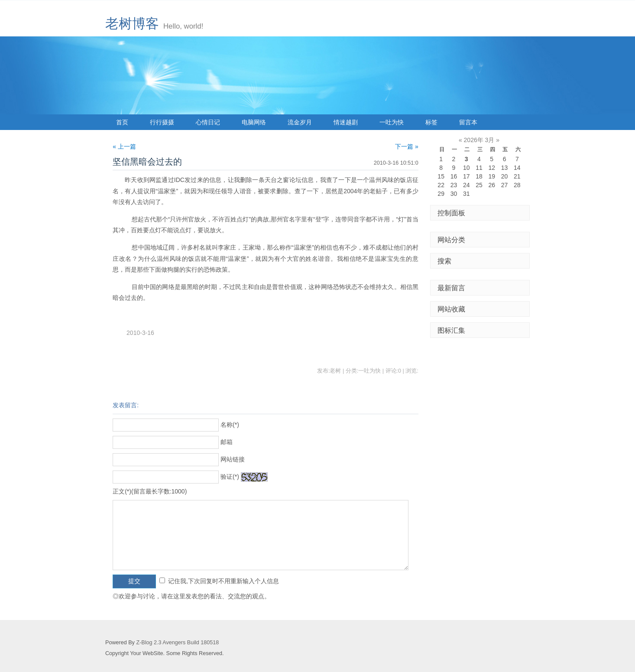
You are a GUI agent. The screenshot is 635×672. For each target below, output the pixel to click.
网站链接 (233, 459)
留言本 (468, 122)
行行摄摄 (162, 122)
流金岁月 (300, 122)
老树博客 (132, 24)
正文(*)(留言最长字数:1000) (150, 491)
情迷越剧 (346, 122)
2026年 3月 (479, 140)
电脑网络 (254, 122)
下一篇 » (407, 146)
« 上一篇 (124, 146)
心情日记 (208, 122)
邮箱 (227, 442)
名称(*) (230, 425)
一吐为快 (392, 122)
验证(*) (230, 477)
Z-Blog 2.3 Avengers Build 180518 (177, 643)
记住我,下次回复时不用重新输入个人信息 (224, 581)
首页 (122, 122)
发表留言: (126, 405)
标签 (431, 122)
